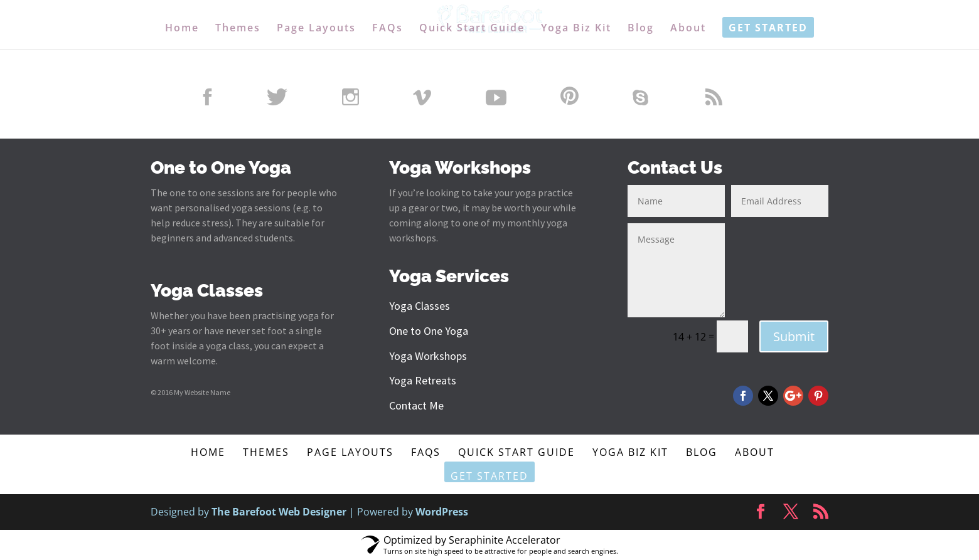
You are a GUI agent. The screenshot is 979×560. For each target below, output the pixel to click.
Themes (238, 29)
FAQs (388, 29)
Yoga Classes (420, 306)
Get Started (768, 29)
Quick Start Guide (472, 29)
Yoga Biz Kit (576, 29)
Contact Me (416, 405)
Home (182, 29)
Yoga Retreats (423, 380)
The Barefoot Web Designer (279, 512)
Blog (641, 29)
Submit (794, 336)
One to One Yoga (429, 331)
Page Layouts (316, 29)
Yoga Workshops (428, 356)
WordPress (442, 512)
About (688, 29)
